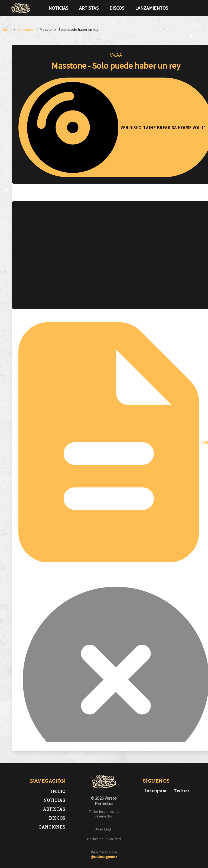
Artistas (89, 8)
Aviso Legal (104, 829)
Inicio (58, 791)
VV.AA (116, 55)
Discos (117, 8)
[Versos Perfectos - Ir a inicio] (21, 8)
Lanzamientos (152, 8)
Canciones (52, 827)
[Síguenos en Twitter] (187, 8)
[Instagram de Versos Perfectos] (155, 791)
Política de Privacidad (104, 839)
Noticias (58, 8)
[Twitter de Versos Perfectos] (181, 791)
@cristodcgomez (104, 857)
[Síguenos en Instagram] (196, 8)
